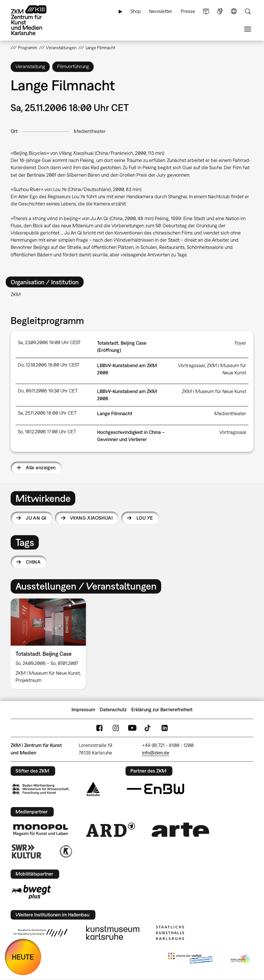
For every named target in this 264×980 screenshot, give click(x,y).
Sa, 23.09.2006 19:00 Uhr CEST (49, 342)
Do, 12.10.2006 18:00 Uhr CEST (49, 365)
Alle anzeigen (41, 468)
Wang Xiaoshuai (91, 518)
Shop (136, 11)
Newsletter (161, 11)
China (33, 562)
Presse (188, 11)
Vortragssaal (191, 365)
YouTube (132, 728)
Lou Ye (145, 518)
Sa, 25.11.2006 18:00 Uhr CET (47, 413)
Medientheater (90, 131)
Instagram (116, 728)
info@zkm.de (156, 753)
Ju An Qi (36, 518)
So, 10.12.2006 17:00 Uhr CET (47, 432)
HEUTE (23, 957)
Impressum (83, 710)
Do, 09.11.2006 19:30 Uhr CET (48, 391)
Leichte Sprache (206, 11)
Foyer (240, 343)
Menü (248, 29)
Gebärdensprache (220, 11)
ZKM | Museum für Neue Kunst (214, 391)
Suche (248, 11)
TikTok (148, 728)
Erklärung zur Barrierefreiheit (162, 710)
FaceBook (99, 728)
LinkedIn (165, 728)
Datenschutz (113, 710)
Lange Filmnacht (115, 413)
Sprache (234, 11)
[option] (51, 644)
